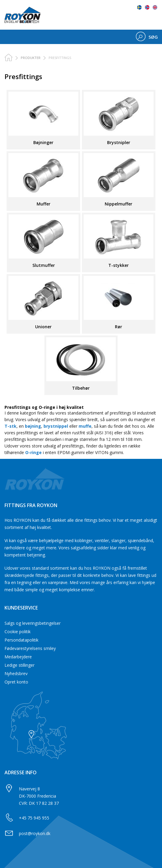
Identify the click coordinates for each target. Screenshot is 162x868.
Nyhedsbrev (16, 673)
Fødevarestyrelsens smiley (30, 648)
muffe (85, 426)
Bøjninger (43, 142)
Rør (118, 327)
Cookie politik (18, 632)
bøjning (33, 426)
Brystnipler (119, 142)
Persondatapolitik (21, 640)
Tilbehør (81, 388)
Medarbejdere (18, 657)
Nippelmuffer (118, 204)
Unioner (43, 327)
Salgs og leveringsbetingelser (33, 623)
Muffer (43, 204)
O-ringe (33, 452)
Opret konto (16, 682)
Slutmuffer (44, 265)
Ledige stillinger (19, 665)
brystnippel (56, 426)
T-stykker (118, 265)
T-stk (10, 426)
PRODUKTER (31, 58)
